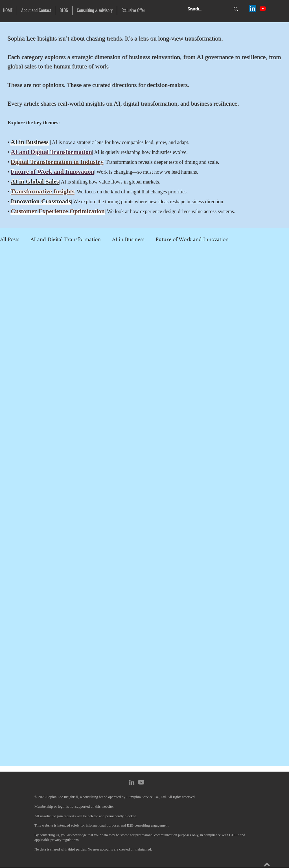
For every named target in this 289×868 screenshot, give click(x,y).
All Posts (10, 239)
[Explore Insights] (267, 864)
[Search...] (205, 9)
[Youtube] (141, 782)
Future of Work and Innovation (192, 239)
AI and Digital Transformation (66, 239)
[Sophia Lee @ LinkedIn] (253, 8)
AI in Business (30, 142)
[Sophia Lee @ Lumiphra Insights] (263, 8)
